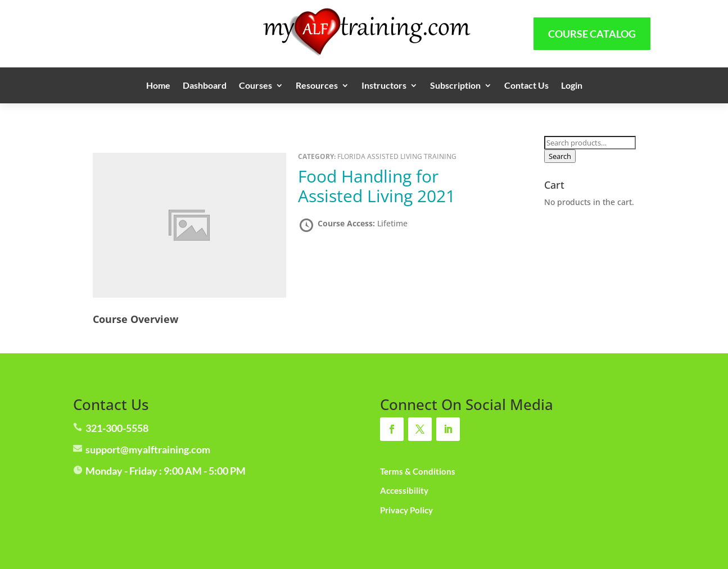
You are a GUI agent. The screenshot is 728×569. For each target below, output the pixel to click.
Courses (256, 86)
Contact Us (526, 86)
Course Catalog (592, 34)
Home (158, 86)
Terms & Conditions (418, 471)
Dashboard (205, 86)
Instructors (384, 86)
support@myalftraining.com (148, 449)
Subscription (455, 86)
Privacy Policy (406, 510)
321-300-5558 (117, 428)
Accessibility (404, 490)
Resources (317, 86)
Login (572, 86)
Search (560, 156)
